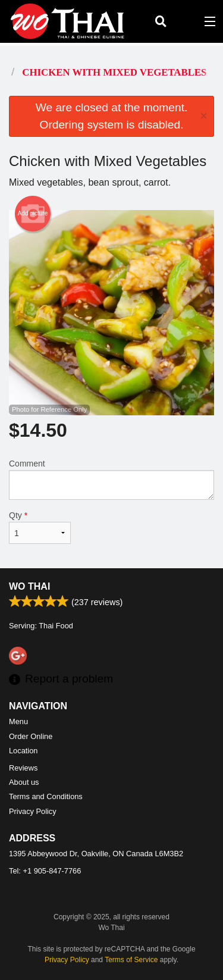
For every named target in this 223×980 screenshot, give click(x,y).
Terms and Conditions (46, 796)
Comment (111, 479)
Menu (18, 721)
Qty (40, 527)
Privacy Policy (33, 811)
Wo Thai (29, 586)
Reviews (23, 768)
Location (23, 751)
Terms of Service (131, 960)
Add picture (33, 214)
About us (24, 782)
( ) (185, 21)
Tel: (45, 871)
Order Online (31, 736)
